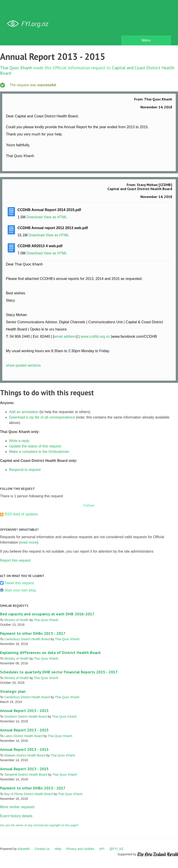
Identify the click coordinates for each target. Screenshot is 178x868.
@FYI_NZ (116, 849)
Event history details (16, 816)
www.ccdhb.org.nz (95, 336)
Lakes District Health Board (24, 736)
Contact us (42, 849)
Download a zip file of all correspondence (42, 417)
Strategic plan (13, 691)
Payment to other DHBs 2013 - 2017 (33, 633)
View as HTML (55, 217)
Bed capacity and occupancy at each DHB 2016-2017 (47, 614)
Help (58, 849)
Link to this (170, 165)
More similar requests (17, 807)
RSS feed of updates (21, 514)
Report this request (15, 560)
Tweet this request (19, 583)
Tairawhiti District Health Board (26, 775)
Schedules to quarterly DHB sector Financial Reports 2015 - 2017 (59, 672)
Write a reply (19, 441)
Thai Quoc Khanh (16, 68)
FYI (29, 24)
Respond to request (25, 470)
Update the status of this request (35, 446)
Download (34, 217)
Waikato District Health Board (25, 755)
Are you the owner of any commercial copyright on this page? (39, 825)
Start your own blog (20, 590)
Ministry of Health (17, 620)
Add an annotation (24, 412)
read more (29, 542)
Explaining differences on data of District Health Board (50, 653)
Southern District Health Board (26, 717)
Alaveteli (24, 849)
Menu (146, 40)
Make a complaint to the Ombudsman (39, 452)
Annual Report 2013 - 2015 (24, 711)
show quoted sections (23, 365)
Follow (89, 505)
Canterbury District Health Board (27, 639)
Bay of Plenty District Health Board (29, 794)
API (102, 849)
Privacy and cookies (80, 849)
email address (65, 336)
